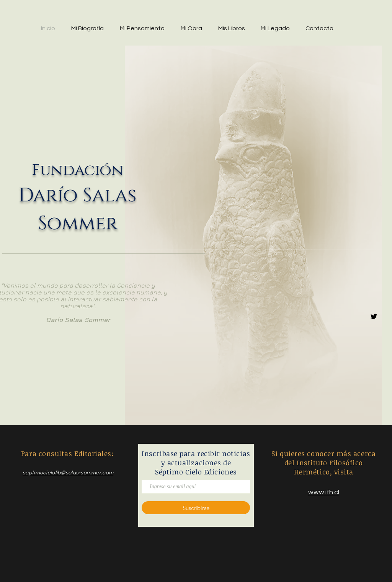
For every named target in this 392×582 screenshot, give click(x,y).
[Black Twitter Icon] (374, 316)
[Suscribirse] (196, 508)
